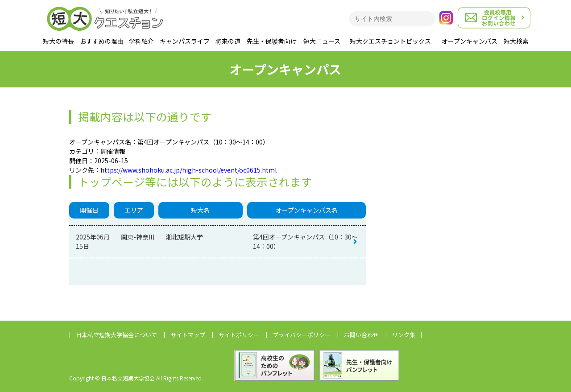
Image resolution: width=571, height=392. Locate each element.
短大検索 (516, 41)
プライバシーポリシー (302, 335)
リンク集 (404, 335)
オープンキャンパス (470, 41)
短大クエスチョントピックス (390, 41)
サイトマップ (188, 335)
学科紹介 (141, 41)
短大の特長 (58, 41)
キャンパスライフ (185, 41)
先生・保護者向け (272, 41)
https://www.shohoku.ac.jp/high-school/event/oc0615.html (188, 170)
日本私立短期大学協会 (116, 335)
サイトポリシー (239, 335)
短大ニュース (322, 41)
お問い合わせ (361, 335)
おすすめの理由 (102, 41)
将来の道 (228, 41)
